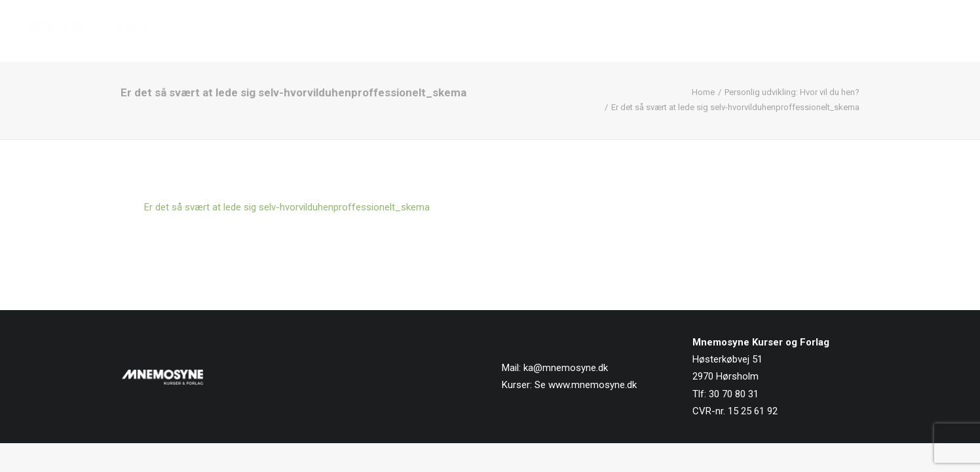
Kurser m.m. (725, 31)
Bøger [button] (652, 31)
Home (703, 92)
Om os (793, 31)
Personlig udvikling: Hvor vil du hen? (792, 92)
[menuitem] (595, 31)
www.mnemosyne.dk (593, 385)
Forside (590, 31)
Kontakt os (929, 31)
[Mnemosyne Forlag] (86, 31)
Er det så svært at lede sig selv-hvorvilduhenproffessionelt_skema (287, 207)
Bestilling (855, 31)
